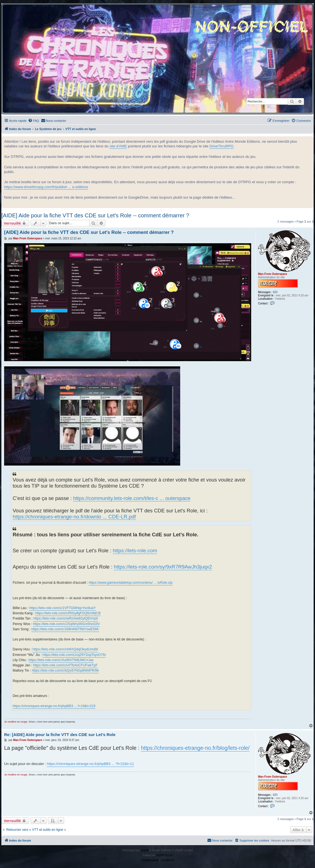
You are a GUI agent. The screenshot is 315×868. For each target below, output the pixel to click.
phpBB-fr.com (165, 855)
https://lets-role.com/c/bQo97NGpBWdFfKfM (65, 670)
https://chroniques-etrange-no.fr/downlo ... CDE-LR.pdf (74, 517)
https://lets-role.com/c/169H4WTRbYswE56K (65, 629)
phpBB (145, 850)
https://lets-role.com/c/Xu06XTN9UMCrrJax (61, 660)
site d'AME (118, 146)
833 (275, 292)
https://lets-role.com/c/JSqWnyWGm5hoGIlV (66, 624)
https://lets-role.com (135, 551)
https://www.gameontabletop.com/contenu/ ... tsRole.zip (131, 583)
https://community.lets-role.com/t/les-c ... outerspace (132, 498)
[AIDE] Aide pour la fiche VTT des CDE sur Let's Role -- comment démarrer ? (95, 215)
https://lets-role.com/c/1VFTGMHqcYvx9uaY (62, 608)
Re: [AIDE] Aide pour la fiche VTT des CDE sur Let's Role (60, 735)
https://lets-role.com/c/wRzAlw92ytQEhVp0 (66, 618)
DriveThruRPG (221, 146)
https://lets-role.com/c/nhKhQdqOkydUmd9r (65, 649)
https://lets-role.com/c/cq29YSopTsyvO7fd (74, 655)
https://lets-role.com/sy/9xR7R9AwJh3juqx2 (163, 567)
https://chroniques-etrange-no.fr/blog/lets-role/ (195, 748)
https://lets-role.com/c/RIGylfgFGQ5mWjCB (68, 613)
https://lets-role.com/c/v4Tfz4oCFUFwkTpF (65, 665)
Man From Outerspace (273, 274)
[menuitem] (34, 121)
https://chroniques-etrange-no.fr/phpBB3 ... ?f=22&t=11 (90, 764)
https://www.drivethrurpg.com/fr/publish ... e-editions (46, 187)
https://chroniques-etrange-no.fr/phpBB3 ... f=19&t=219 (54, 706)
